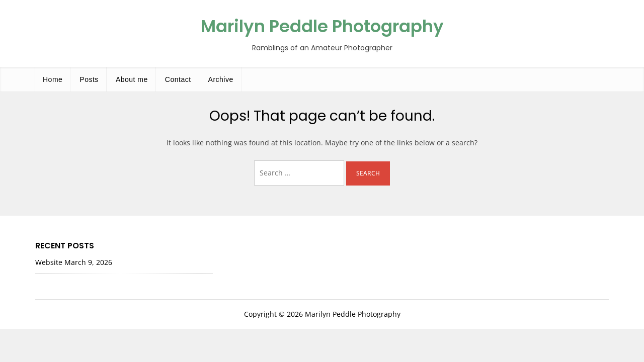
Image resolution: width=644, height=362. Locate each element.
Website (49, 262)
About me (132, 79)
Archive (221, 79)
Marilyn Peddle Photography (322, 26)
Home (53, 79)
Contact (178, 79)
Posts (89, 79)
